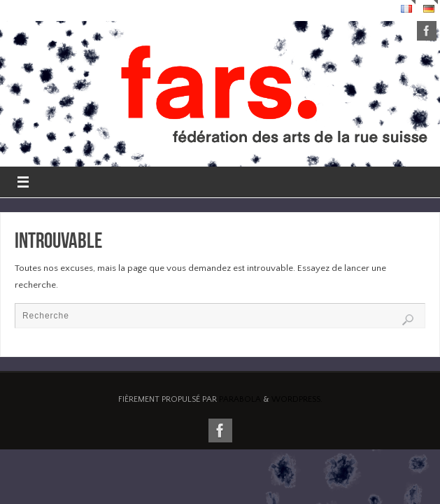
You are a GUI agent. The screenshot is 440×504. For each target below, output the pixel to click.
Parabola (240, 399)
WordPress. (297, 399)
